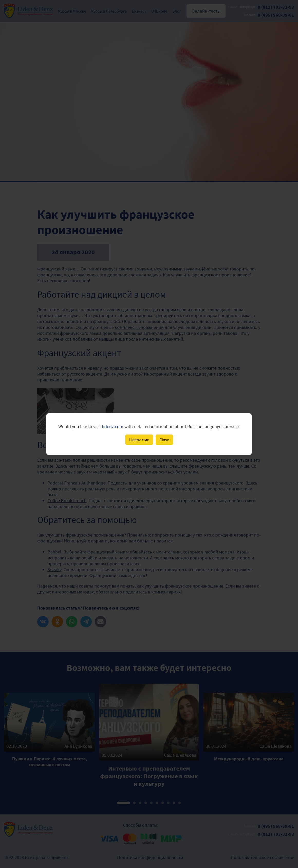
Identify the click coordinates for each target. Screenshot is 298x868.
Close (164, 440)
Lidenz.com (139, 440)
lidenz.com (113, 426)
